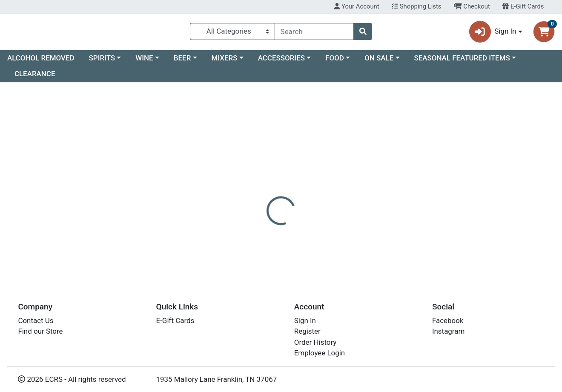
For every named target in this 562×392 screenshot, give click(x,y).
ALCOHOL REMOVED (41, 61)
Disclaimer (298, 196)
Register (307, 331)
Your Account (357, 6)
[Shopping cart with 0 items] (544, 33)
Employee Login (320, 353)
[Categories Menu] (232, 33)
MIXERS (225, 61)
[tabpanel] (398, 233)
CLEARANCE (35, 77)
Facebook (448, 320)
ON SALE (379, 61)
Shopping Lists (416, 6)
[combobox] (314, 33)
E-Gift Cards (523, 6)
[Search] (314, 33)
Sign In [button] (493, 33)
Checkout (472, 6)
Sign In (305, 320)
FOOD (335, 61)
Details (258, 196)
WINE (144, 61)
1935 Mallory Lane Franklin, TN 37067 (217, 379)
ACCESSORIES (281, 61)
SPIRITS (102, 61)
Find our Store (40, 331)
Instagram (448, 331)
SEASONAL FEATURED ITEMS (462, 61)
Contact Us (36, 320)
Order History (315, 342)
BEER (182, 61)
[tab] (258, 196)
